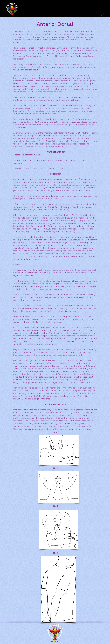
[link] (102, 14)
